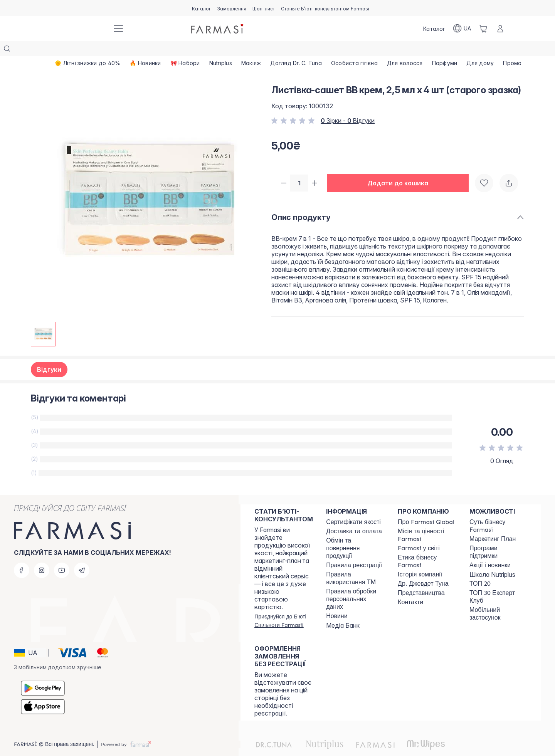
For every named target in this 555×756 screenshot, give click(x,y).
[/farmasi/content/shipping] (354, 516)
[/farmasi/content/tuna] (423, 568)
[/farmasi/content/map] (421, 578)
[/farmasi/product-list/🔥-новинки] (145, 50)
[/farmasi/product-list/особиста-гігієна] (354, 50)
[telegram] (82, 555)
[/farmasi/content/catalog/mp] (493, 524)
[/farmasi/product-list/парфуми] (445, 50)
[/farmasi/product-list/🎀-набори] (185, 50)
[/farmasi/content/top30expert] (498, 581)
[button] (401, 168)
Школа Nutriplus (492, 559)
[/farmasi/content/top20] (480, 568)
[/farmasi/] (77, 29)
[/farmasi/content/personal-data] (355, 584)
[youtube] (62, 555)
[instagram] (42, 555)
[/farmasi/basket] (483, 29)
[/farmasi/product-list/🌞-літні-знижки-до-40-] (87, 50)
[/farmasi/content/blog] (337, 601)
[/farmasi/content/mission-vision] (427, 520)
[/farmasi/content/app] (498, 598)
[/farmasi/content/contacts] (410, 587)
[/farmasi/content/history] (420, 559)
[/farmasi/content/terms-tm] (355, 563)
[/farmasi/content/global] (426, 507)
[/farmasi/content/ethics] (427, 546)
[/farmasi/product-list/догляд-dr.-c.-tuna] (296, 50)
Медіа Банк (343, 610)
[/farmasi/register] (232, 8)
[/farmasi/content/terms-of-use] (354, 550)
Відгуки (49, 354)
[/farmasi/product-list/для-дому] (480, 50)
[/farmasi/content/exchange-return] (355, 533)
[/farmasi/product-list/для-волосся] (405, 50)
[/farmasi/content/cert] (353, 507)
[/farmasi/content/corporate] (419, 533)
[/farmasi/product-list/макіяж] (251, 50)
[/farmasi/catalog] (201, 8)
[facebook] (22, 555)
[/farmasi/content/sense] (498, 511)
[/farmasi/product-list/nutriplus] (221, 50)
